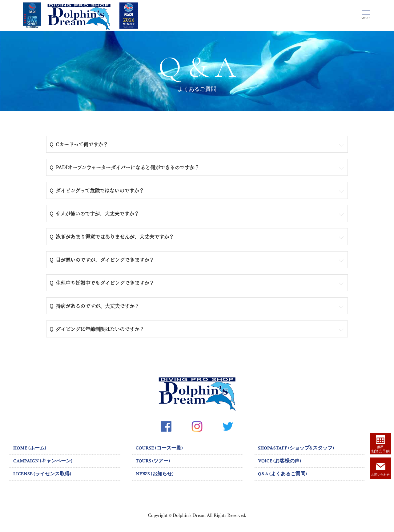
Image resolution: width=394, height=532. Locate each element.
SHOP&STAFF (296, 448)
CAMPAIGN (43, 461)
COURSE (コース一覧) (159, 448)
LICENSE (42, 474)
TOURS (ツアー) (153, 461)
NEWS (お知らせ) (155, 474)
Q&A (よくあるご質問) (282, 474)
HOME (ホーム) (30, 448)
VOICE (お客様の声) (279, 461)
